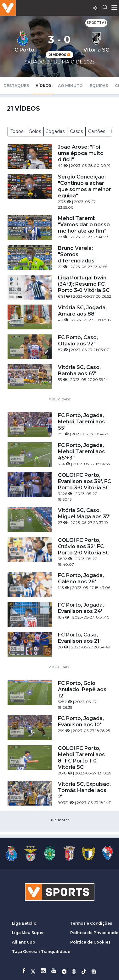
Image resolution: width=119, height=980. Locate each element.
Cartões (97, 131)
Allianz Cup (24, 942)
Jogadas (55, 131)
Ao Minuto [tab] (70, 86)
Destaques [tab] (16, 86)
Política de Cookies (90, 942)
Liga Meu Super (28, 933)
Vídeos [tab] (43, 85)
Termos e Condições (91, 923)
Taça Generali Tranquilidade (41, 952)
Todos (17, 131)
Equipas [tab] (99, 86)
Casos (76, 131)
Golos (35, 131)
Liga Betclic (24, 923)
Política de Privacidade (94, 933)
